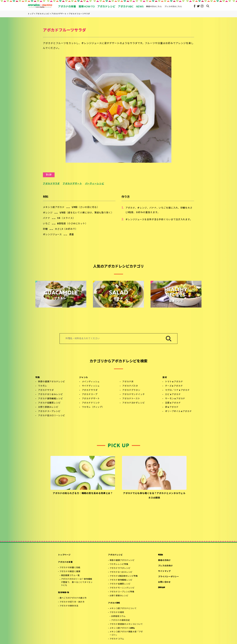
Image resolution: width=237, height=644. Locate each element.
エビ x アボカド (173, 394)
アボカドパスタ (130, 386)
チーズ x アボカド (174, 386)
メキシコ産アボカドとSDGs (122, 628)
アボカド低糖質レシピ (49, 403)
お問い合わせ (164, 582)
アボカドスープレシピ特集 (122, 592)
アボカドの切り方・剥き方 (72, 602)
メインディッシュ (91, 382)
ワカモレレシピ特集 (119, 564)
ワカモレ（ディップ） (93, 407)
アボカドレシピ (115, 555)
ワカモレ (43, 386)
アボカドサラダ (51, 184)
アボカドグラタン (131, 390)
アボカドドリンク (91, 403)
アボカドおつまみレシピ (50, 394)
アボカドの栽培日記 (120, 620)
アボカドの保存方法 (69, 606)
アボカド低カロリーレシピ (52, 416)
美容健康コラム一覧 (70, 576)
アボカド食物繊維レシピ (50, 399)
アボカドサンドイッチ (133, 394)
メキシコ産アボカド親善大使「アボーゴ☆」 (126, 633)
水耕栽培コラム (118, 616)
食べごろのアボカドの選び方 (73, 598)
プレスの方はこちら (173, 6)
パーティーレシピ (95, 184)
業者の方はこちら (154, 6)
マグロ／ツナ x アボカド (177, 390)
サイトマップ (164, 571)
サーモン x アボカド (175, 399)
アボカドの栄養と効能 (70, 568)
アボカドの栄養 (65, 562)
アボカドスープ (90, 394)
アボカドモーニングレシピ (122, 588)
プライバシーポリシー (169, 577)
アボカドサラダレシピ (120, 568)
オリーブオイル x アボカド (178, 411)
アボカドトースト (131, 399)
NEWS (160, 555)
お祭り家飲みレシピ (48, 407)
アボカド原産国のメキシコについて (126, 624)
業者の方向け (164, 560)
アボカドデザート (72, 184)
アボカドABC (114, 603)
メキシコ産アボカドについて (123, 609)
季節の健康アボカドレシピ (52, 382)
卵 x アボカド (172, 407)
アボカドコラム (117, 639)
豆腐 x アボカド (173, 403)
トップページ (64, 555)
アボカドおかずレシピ (133, 403)
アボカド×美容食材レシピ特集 (124, 576)
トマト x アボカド (174, 382)
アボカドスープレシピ (49, 411)
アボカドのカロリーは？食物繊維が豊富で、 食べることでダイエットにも (77, 582)
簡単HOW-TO (64, 593)
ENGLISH (162, 588)
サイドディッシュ (91, 386)
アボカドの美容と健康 (70, 572)
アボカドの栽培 (117, 612)
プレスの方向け (165, 566)
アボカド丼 (128, 382)
